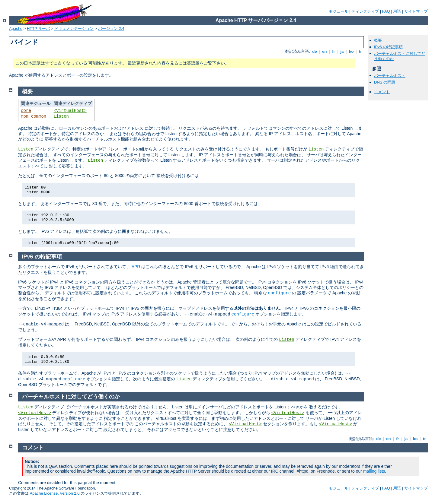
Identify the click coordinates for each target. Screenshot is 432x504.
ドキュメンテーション (74, 29)
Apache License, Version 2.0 (55, 493)
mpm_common (34, 116)
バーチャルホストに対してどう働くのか (71, 397)
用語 (397, 11)
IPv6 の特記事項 (388, 47)
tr (361, 51)
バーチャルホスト (390, 76)
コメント (382, 92)
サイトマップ (416, 11)
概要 (378, 40)
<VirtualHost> (70, 111)
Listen (61, 116)
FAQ (386, 11)
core (26, 111)
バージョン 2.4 (111, 29)
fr (334, 51)
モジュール (339, 11)
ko (351, 51)
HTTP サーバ (38, 29)
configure (280, 293)
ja (342, 51)
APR (136, 267)
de (315, 51)
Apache (16, 29)
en (325, 51)
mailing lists (374, 471)
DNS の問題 (385, 82)
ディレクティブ (365, 11)
